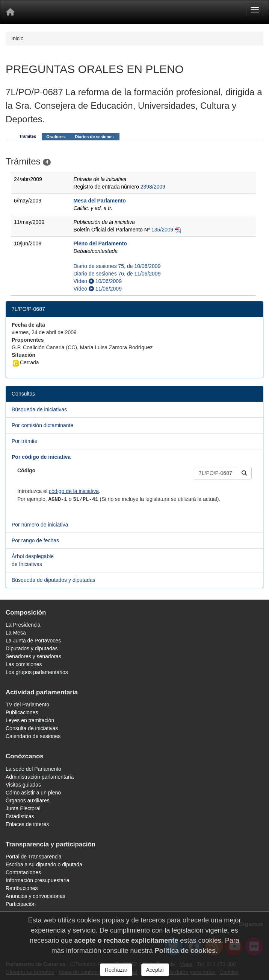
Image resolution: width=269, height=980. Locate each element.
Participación (21, 904)
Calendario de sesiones (33, 736)
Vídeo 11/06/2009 (97, 289)
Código (26, 470)
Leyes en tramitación (30, 720)
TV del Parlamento (27, 705)
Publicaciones (22, 712)
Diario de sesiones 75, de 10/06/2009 (117, 266)
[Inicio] (10, 12)
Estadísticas (20, 816)
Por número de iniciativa (40, 525)
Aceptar (155, 970)
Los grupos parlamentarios (37, 672)
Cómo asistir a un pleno (33, 793)
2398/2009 (153, 187)
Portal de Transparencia (34, 857)
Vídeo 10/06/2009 (97, 281)
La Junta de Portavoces (33, 641)
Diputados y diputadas (32, 648)
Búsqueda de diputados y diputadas (54, 580)
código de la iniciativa (74, 491)
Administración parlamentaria (40, 777)
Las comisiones (24, 664)
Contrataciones (23, 872)
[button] (244, 473)
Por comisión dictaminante (42, 425)
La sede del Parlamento (33, 769)
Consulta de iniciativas (32, 728)
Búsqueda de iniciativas (39, 409)
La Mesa (16, 633)
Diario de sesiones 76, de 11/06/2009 (117, 274)
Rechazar (116, 970)
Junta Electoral (23, 808)
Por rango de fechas (35, 540)
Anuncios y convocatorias (36, 896)
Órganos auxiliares (28, 800)
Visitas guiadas (23, 785)
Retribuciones (22, 888)
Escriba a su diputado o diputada (44, 864)
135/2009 (162, 230)
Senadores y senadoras (33, 656)
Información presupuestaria (38, 880)
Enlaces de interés (27, 824)
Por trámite (24, 441)
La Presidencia (23, 625)
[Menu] (255, 10)
